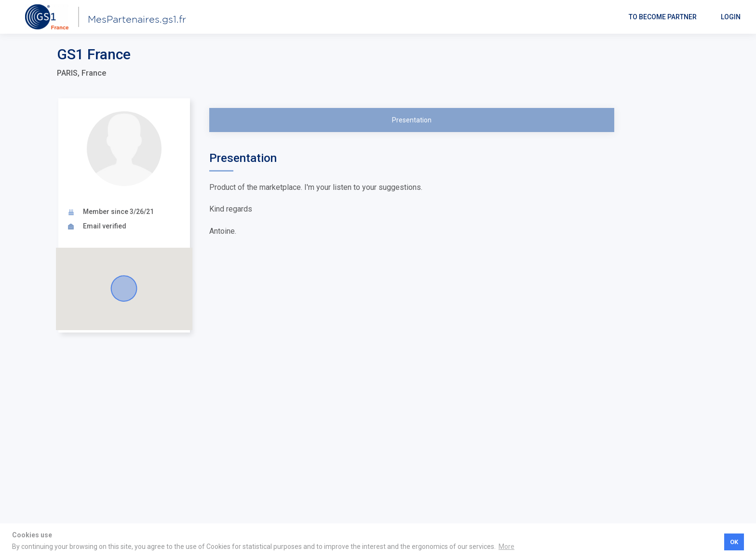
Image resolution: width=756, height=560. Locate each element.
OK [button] (734, 542)
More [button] (506, 547)
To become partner (663, 17)
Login (731, 17)
